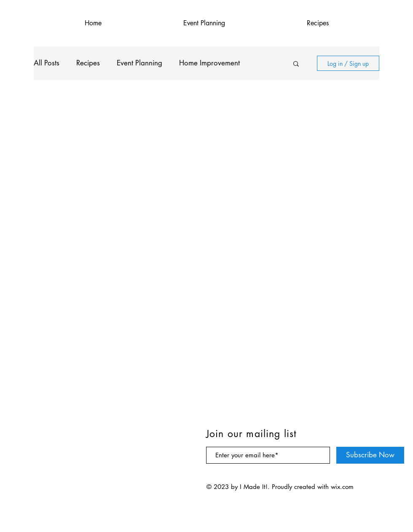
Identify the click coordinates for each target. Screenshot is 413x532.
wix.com (342, 487)
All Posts (47, 63)
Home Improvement (209, 63)
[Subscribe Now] (370, 455)
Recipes (88, 63)
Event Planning (139, 63)
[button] (296, 64)
